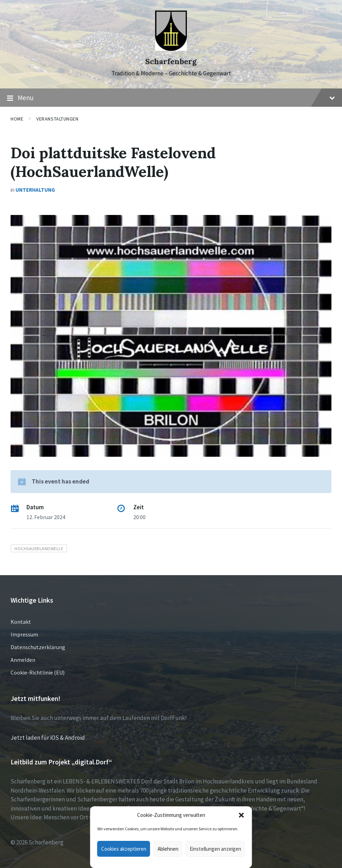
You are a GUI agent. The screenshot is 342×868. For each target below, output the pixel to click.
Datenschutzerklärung (38, 647)
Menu (171, 98)
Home (17, 119)
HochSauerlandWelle (39, 548)
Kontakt (21, 622)
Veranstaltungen (57, 119)
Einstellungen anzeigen (215, 849)
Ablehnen (168, 849)
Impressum (24, 634)
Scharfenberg (171, 61)
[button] (242, 815)
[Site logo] (171, 49)
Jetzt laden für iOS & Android (48, 738)
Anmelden (23, 660)
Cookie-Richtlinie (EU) (38, 672)
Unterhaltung (35, 190)
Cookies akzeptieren (124, 849)
